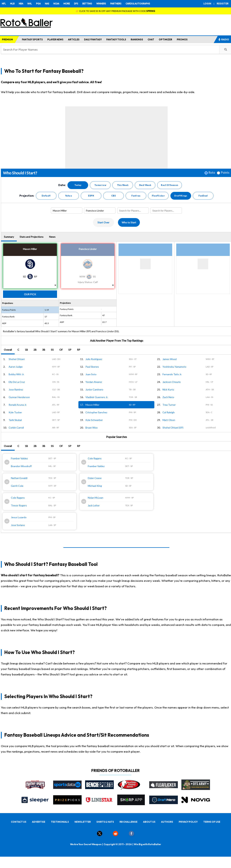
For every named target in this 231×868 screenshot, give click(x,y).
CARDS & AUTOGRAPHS (138, 4)
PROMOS (182, 39)
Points (225, 173)
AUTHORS (167, 822)
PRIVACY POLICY (188, 822)
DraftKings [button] (181, 196)
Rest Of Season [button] (169, 185)
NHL (30, 4)
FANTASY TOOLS (116, 39)
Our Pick (30, 294)
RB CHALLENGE (128, 822)
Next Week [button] (145, 185)
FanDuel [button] (203, 196)
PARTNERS (116, 4)
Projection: (27, 196)
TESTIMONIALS (60, 822)
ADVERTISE (39, 822)
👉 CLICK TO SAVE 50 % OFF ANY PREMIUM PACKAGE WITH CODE (115, 11)
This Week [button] (123, 185)
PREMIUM (7, 39)
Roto (212, 173)
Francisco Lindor (88, 249)
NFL (4, 4)
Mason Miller (30, 249)
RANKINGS (137, 39)
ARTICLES (74, 39)
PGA (38, 4)
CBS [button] (113, 196)
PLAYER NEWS (55, 39)
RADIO (224, 39)
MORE (67, 4)
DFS (76, 4)
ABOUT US (149, 822)
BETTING (87, 4)
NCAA (56, 4)
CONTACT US (19, 822)
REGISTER (223, 4)
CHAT (151, 39)
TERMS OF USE (212, 822)
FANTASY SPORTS (32, 39)
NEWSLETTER (83, 822)
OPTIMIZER (165, 39)
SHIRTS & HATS (105, 822)
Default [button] (46, 196)
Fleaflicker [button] (158, 196)
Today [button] (78, 185)
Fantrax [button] (136, 196)
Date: (62, 185)
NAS (47, 4)
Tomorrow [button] (100, 185)
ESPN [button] (91, 196)
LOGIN (207, 4)
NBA (21, 4)
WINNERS (101, 4)
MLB (12, 4)
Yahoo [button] (69, 196)
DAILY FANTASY (93, 39)
